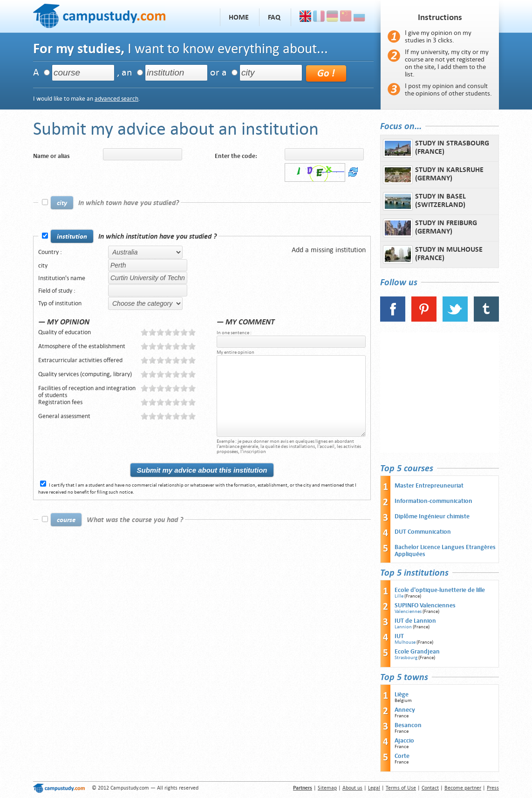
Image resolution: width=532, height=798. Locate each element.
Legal (374, 788)
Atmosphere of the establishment (82, 346)
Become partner (463, 788)
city (43, 265)
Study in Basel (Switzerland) (424, 201)
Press (493, 788)
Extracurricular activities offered (80, 360)
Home (239, 17)
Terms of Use (401, 788)
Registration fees (60, 402)
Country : (50, 252)
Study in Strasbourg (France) (436, 148)
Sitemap (327, 788)
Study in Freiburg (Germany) (430, 228)
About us (352, 788)
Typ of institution (60, 303)
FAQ (274, 17)
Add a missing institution (329, 250)
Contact (430, 788)
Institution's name (62, 278)
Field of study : (57, 291)
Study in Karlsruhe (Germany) (433, 175)
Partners (303, 788)
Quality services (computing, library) (85, 374)
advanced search (116, 99)
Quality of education (65, 332)
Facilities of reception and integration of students (87, 392)
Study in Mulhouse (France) (433, 255)
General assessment (64, 416)
